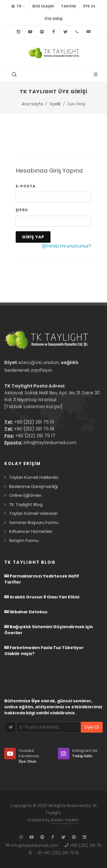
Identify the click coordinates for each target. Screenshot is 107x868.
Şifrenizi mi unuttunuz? (67, 246)
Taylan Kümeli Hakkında (34, 477)
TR (18, 6)
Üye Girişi (54, 19)
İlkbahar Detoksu (26, 612)
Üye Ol (89, 6)
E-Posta (26, 186)
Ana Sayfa (32, 104)
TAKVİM (68, 6)
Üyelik (55, 104)
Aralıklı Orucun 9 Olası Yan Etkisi (42, 597)
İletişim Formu (24, 540)
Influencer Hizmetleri (31, 531)
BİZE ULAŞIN (43, 6)
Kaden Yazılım (65, 820)
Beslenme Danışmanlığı (34, 486)
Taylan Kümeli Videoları (33, 513)
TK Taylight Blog (26, 504)
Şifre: (22, 210)
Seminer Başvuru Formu (34, 522)
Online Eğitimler (25, 495)
